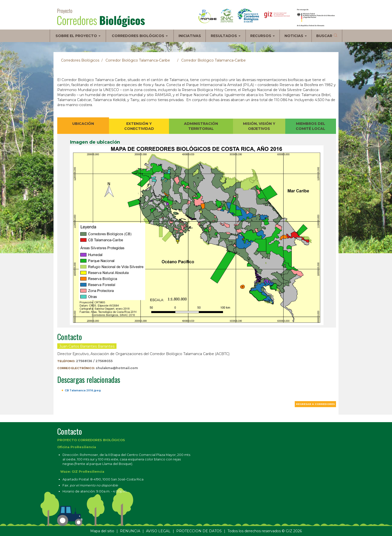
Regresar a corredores (315, 404)
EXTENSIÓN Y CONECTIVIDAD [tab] (139, 126)
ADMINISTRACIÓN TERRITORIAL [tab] (201, 126)
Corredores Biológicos (80, 60)
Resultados (226, 36)
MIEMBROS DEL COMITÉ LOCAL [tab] (310, 126)
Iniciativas (190, 36)
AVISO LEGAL (158, 531)
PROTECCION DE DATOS (199, 531)
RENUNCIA (130, 531)
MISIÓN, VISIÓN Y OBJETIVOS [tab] (259, 126)
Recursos (262, 36)
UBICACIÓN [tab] (83, 124)
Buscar (324, 36)
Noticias (296, 36)
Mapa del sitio (102, 531)
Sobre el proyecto (78, 36)
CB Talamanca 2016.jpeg (83, 390)
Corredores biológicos (140, 36)
